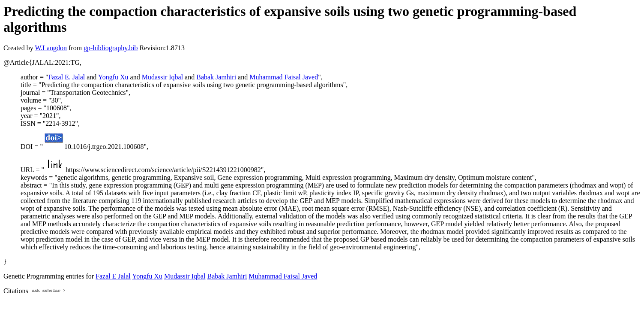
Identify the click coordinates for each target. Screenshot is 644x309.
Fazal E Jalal (113, 276)
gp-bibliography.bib (111, 48)
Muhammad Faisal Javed (284, 77)
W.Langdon (51, 48)
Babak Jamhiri (216, 77)
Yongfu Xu (113, 77)
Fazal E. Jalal (66, 77)
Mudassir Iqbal (162, 77)
